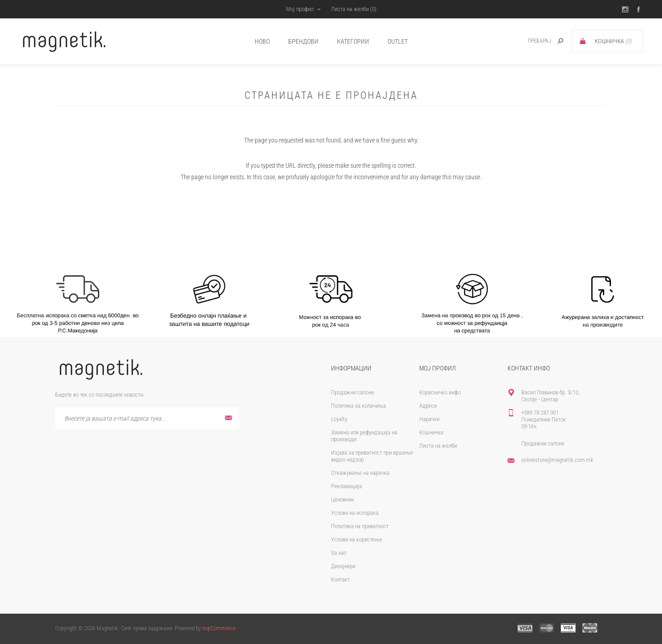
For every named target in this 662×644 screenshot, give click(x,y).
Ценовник (342, 499)
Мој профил (299, 9)
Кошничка (431, 432)
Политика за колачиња (358, 406)
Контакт (340, 579)
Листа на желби (438, 446)
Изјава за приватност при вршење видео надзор (372, 456)
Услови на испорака (355, 513)
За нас (339, 553)
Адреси (428, 406)
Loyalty (339, 419)
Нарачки (429, 419)
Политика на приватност (360, 526)
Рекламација (346, 486)
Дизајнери (343, 566)
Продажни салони (352, 392)
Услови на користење (357, 539)
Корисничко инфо (440, 392)
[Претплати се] (147, 418)
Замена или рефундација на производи (364, 436)
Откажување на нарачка (360, 473)
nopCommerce (219, 628)
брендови (303, 41)
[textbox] (529, 41)
